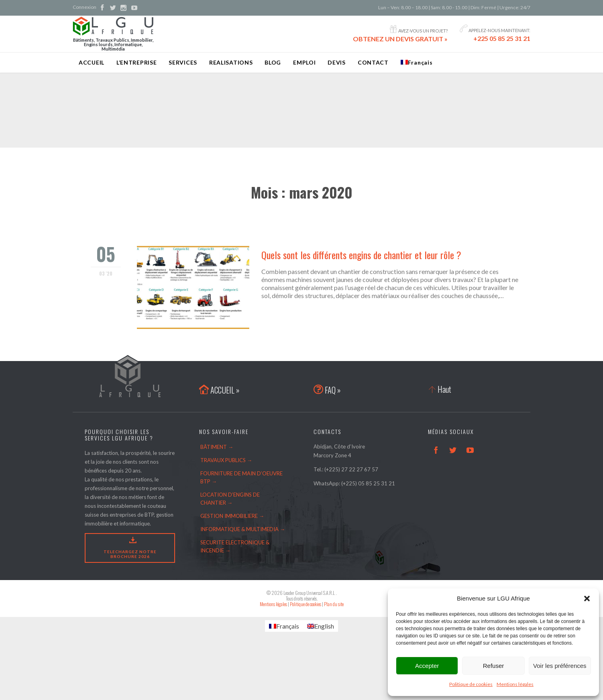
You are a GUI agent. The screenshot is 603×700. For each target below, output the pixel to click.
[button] (587, 599)
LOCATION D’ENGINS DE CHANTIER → (230, 499)
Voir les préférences (560, 666)
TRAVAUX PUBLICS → (226, 460)
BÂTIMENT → (217, 447)
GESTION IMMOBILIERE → (232, 516)
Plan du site (334, 604)
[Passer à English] (321, 626)
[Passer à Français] (284, 626)
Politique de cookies (471, 684)
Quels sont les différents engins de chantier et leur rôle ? (361, 255)
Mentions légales (515, 684)
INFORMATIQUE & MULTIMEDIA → (243, 529)
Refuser (494, 666)
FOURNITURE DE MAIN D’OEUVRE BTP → (241, 477)
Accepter (427, 666)
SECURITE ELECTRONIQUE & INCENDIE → (235, 546)
